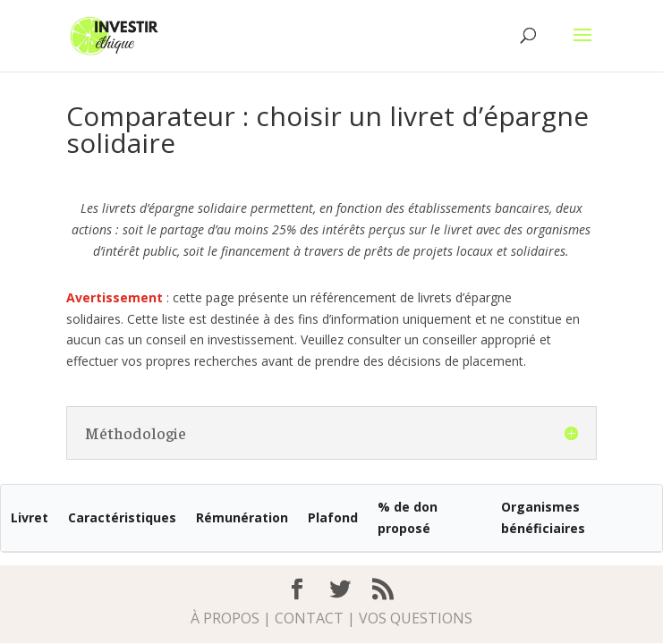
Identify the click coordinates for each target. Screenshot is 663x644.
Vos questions (416, 618)
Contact (309, 618)
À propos (225, 618)
